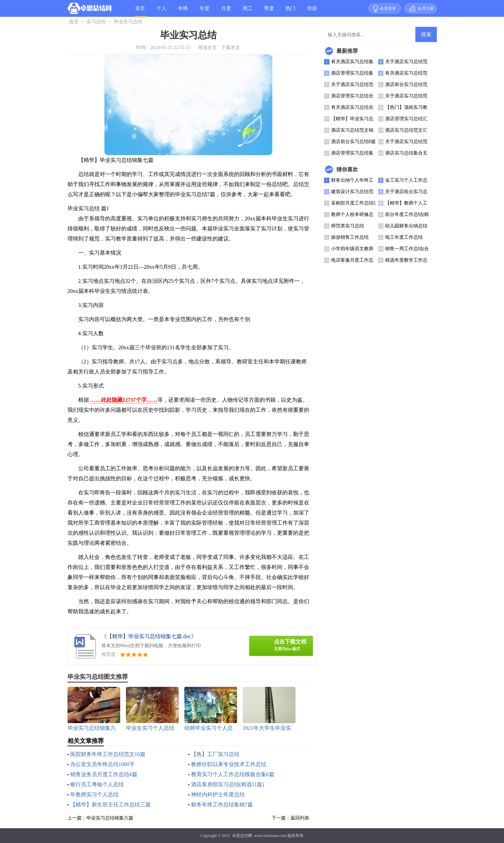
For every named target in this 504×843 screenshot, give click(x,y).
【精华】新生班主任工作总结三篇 (110, 805)
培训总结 (312, 11)
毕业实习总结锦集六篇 (110, 818)
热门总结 (290, 11)
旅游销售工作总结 (350, 237)
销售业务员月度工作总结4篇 (104, 774)
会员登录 (388, 8)
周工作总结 (247, 11)
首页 (140, 8)
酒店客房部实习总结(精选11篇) (228, 784)
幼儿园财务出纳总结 (406, 226)
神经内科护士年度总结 (218, 794)
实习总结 (96, 22)
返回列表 (300, 818)
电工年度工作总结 (404, 237)
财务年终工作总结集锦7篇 (222, 805)
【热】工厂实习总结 (215, 754)
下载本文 (231, 48)
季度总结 (269, 11)
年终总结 (183, 11)
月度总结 (226, 11)
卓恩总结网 (242, 836)
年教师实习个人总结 (94, 794)
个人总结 (162, 11)
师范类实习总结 (348, 226)
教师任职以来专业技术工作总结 (229, 764)
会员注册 (426, 8)
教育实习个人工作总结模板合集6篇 (233, 774)
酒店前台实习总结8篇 (353, 142)
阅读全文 (208, 48)
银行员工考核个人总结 (97, 784)
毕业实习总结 (128, 22)
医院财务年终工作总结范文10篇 (108, 754)
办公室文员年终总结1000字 (102, 764)
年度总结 (204, 11)
